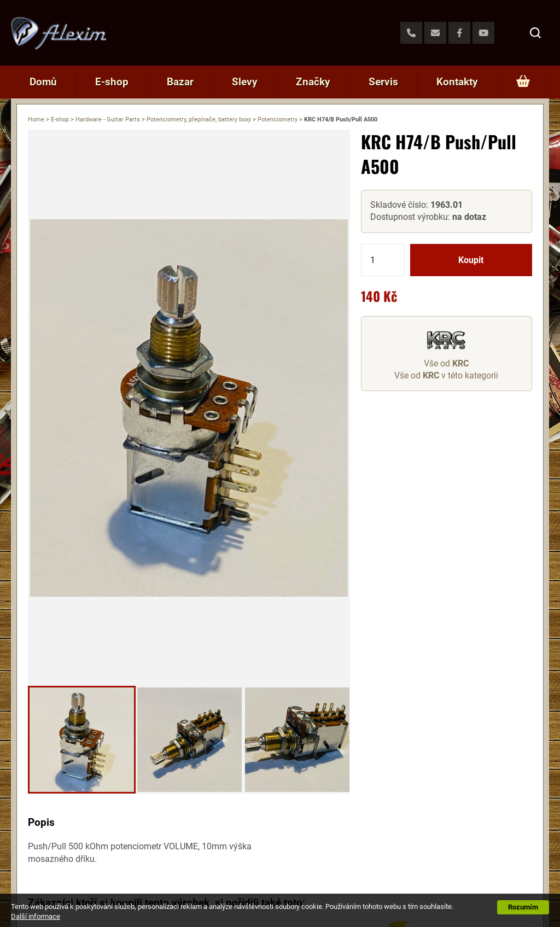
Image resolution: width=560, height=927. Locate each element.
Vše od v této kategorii (446, 375)
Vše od (446, 363)
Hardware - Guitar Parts (108, 119)
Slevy (245, 82)
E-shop (112, 82)
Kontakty (457, 82)
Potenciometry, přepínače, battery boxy (199, 119)
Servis (383, 82)
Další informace (36, 916)
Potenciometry (278, 119)
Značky (313, 82)
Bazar (180, 82)
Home (36, 119)
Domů (43, 82)
